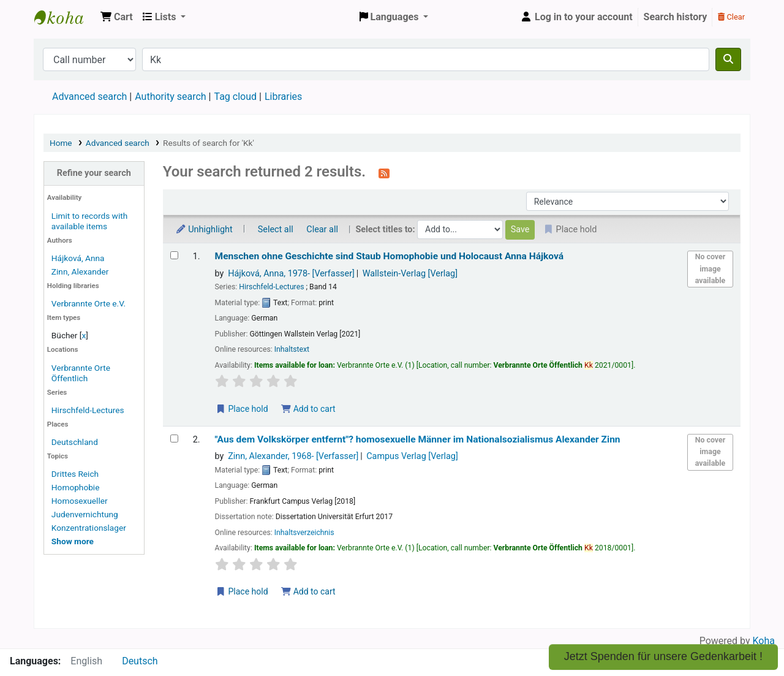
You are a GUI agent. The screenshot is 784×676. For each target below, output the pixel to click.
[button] (117, 17)
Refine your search (94, 173)
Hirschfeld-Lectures (88, 410)
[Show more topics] (73, 541)
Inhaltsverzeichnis (304, 533)
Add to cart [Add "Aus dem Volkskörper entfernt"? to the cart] (308, 591)
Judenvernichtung (85, 514)
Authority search (170, 97)
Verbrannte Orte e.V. (89, 303)
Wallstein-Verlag (410, 274)
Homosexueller (80, 501)
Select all (276, 230)
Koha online (65, 17)
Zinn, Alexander (80, 272)
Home (61, 143)
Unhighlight (204, 230)
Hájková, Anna (78, 258)
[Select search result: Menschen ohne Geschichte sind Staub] (174, 255)
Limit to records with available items (89, 221)
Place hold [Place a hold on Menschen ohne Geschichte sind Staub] (242, 409)
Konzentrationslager (89, 528)
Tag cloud (235, 97)
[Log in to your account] (576, 17)
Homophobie (76, 487)
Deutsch (140, 661)
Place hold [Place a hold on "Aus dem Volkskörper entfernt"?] (242, 591)
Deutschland (75, 442)
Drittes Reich (75, 474)
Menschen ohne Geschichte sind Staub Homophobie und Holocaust (390, 256)
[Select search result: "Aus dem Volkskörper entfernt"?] (174, 439)
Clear (731, 17)
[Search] (728, 59)
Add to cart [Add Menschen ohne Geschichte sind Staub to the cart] (308, 409)
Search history (676, 17)
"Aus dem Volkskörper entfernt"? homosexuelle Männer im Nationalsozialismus (418, 439)
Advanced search (89, 97)
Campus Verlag (412, 456)
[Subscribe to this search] (384, 173)
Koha (764, 641)
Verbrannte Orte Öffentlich (81, 373)
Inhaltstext (292, 349)
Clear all (322, 230)
